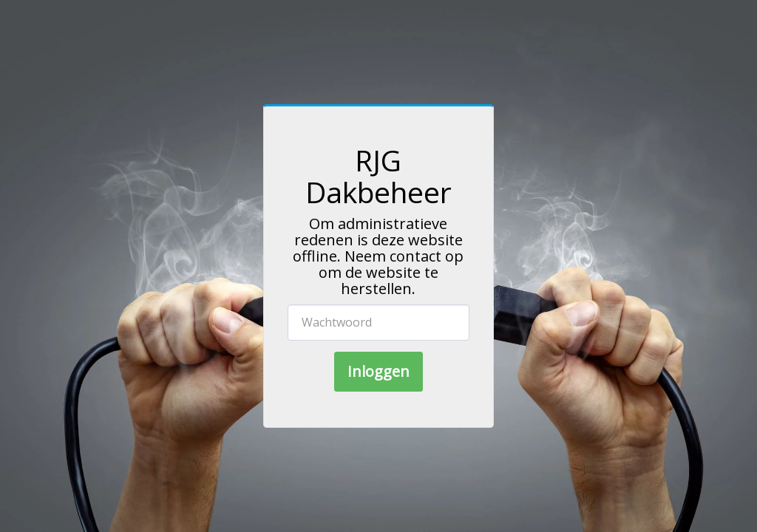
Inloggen (378, 371)
